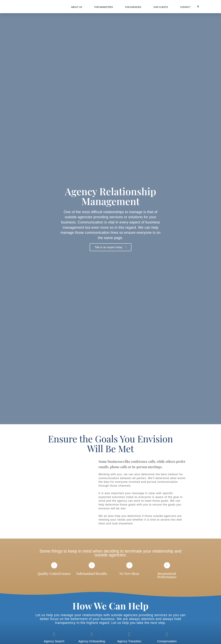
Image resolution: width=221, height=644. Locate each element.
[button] (198, 7)
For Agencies (133, 7)
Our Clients (161, 7)
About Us (77, 7)
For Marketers (104, 7)
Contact (185, 7)
